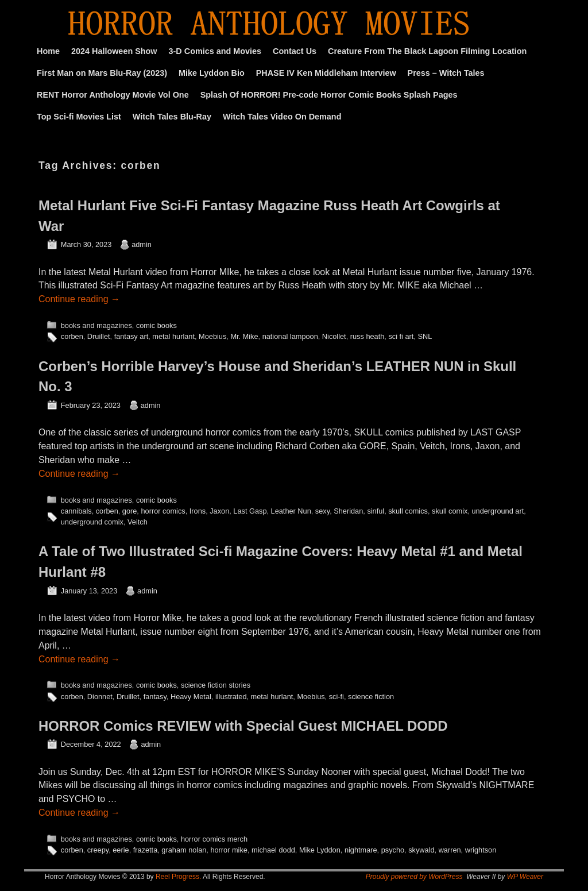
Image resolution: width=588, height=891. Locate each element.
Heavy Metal (191, 697)
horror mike (229, 850)
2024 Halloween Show (114, 51)
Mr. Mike (244, 336)
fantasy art (131, 336)
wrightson (481, 850)
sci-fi (336, 697)
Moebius (212, 336)
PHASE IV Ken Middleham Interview (326, 73)
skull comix (450, 511)
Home (48, 51)
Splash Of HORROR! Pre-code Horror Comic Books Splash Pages (329, 95)
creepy (98, 850)
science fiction (371, 697)
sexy (322, 511)
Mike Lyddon (320, 850)
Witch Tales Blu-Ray (172, 117)
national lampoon (290, 336)
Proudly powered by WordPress (414, 877)
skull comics (408, 511)
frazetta (146, 850)
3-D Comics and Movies (215, 51)
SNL (425, 336)
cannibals (76, 511)
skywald (421, 850)
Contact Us (295, 51)
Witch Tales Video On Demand (282, 117)
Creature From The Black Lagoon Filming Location (427, 51)
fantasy (155, 697)
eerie (121, 850)
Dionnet (100, 697)
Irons (198, 511)
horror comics (163, 511)
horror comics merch (214, 839)
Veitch (138, 522)
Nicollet (334, 336)
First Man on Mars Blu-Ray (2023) (102, 73)
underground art (498, 511)
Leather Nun (291, 511)
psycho (393, 850)
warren (450, 850)
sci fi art (401, 336)
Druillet (99, 336)
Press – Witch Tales (446, 73)
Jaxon (219, 511)
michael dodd (273, 850)
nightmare (361, 850)
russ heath (367, 336)
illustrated (231, 697)
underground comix (92, 522)
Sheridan (348, 511)
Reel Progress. (178, 877)
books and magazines (96, 325)
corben (72, 336)
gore (130, 511)
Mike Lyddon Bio (212, 73)
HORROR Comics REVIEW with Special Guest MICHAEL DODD (243, 726)
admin (142, 244)
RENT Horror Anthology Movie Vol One (113, 95)
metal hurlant (173, 336)
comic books (156, 325)
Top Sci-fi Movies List (79, 117)
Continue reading (79, 299)
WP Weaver (525, 877)
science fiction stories (216, 685)
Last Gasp (250, 511)
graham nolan (184, 850)
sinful (376, 511)
